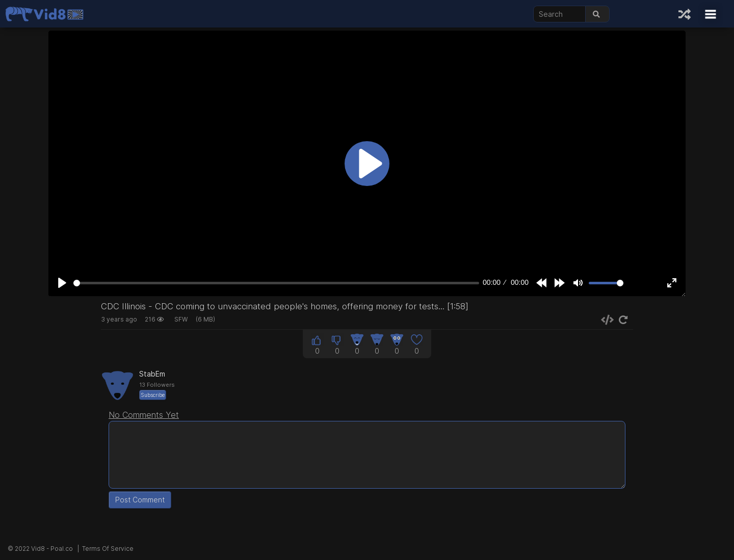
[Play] (62, 283)
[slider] (276, 283)
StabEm (152, 374)
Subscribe (153, 395)
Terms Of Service (108, 549)
